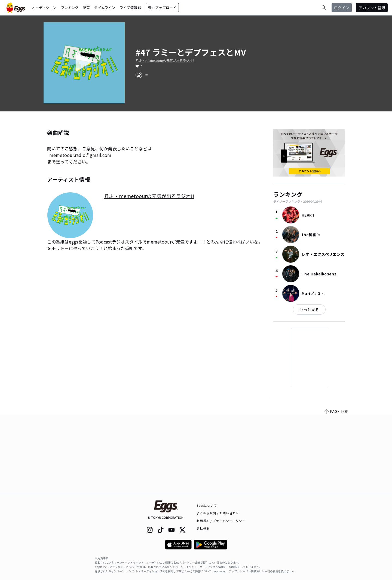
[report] (146, 75)
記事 (86, 7)
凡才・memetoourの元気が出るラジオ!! (165, 60)
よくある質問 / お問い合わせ (218, 513)
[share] (139, 75)
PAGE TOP (336, 490)
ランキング (70, 7)
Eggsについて (207, 505)
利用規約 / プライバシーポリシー (221, 521)
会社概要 (203, 528)
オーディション (44, 7)
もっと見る (309, 309)
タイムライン (105, 7)
